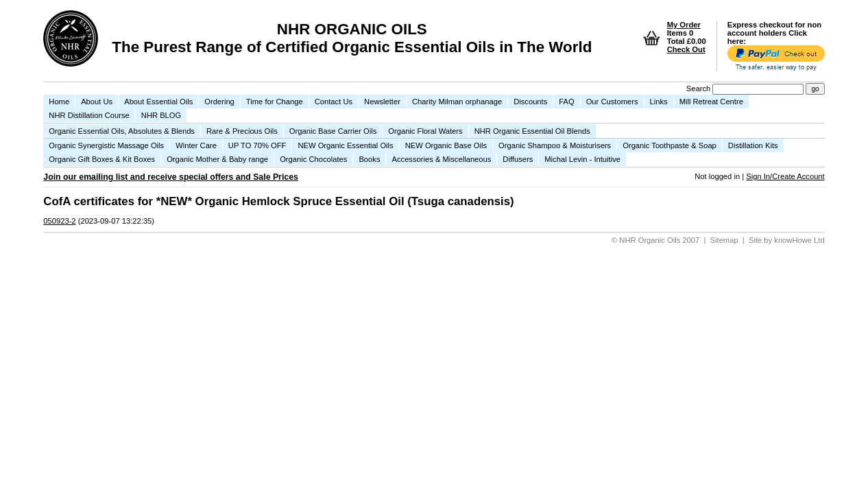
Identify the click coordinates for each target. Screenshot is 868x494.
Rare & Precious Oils (242, 131)
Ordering (219, 102)
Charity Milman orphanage (457, 102)
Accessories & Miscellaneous (441, 159)
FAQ (566, 102)
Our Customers (612, 102)
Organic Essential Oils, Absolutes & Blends (122, 131)
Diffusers (518, 159)
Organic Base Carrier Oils (333, 131)
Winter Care (196, 145)
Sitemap (724, 240)
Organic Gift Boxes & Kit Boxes (102, 159)
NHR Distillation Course (89, 115)
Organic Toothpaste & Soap (670, 145)
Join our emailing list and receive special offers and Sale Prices (171, 177)
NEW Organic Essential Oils (345, 145)
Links (659, 102)
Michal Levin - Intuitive (582, 159)
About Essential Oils (158, 102)
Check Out (686, 49)
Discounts (530, 102)
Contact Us (334, 102)
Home (59, 102)
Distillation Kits (753, 145)
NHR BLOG (161, 115)
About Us (97, 102)
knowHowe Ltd (799, 240)
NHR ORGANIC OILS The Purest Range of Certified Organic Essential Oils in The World (352, 38)
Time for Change (275, 102)
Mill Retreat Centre (711, 102)
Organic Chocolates (313, 159)
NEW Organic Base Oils (446, 145)
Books (369, 159)
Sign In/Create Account (785, 176)
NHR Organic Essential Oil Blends (532, 131)
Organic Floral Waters (425, 131)
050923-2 (59, 221)
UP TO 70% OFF (257, 145)
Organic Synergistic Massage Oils (106, 145)
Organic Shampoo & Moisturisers (555, 145)
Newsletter (382, 102)
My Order (684, 25)
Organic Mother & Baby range (217, 159)
